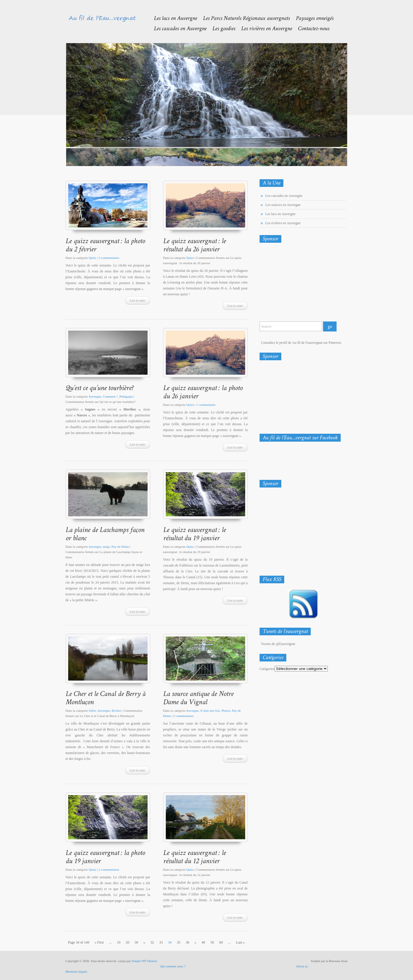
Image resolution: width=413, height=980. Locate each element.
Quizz (93, 258)
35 (179, 942)
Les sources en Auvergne (283, 205)
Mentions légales (77, 971)
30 (136, 942)
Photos (226, 711)
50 (212, 942)
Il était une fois (210, 711)
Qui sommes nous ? (173, 966)
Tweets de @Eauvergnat (278, 644)
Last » (240, 942)
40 (203, 942)
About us (302, 966)
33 (161, 942)
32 (152, 942)
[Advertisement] (290, 283)
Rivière (116, 711)
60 (221, 942)
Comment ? (110, 396)
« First (99, 942)
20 (128, 942)
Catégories (267, 669)
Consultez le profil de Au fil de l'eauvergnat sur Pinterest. (301, 343)
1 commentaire (206, 405)
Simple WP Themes (144, 961)
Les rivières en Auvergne (283, 223)
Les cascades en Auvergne (284, 196)
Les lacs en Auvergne (281, 214)
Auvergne (95, 396)
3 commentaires (109, 258)
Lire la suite (137, 300)
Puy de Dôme (120, 547)
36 (188, 942)
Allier (92, 711)
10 (119, 942)
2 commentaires (183, 716)
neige (106, 547)
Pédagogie (126, 396)
